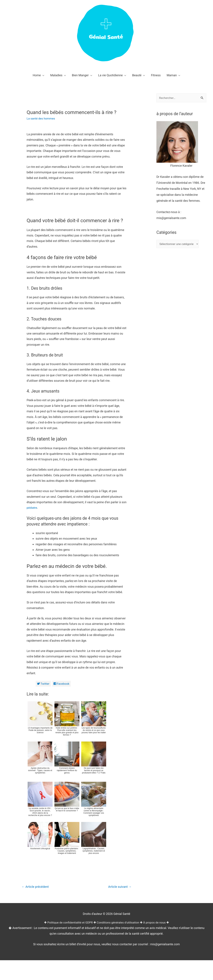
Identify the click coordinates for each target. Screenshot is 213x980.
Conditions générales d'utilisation (118, 973)
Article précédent (36, 937)
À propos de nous (156, 973)
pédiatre (32, 558)
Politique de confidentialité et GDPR (69, 973)
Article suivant (119, 937)
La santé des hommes (41, 118)
